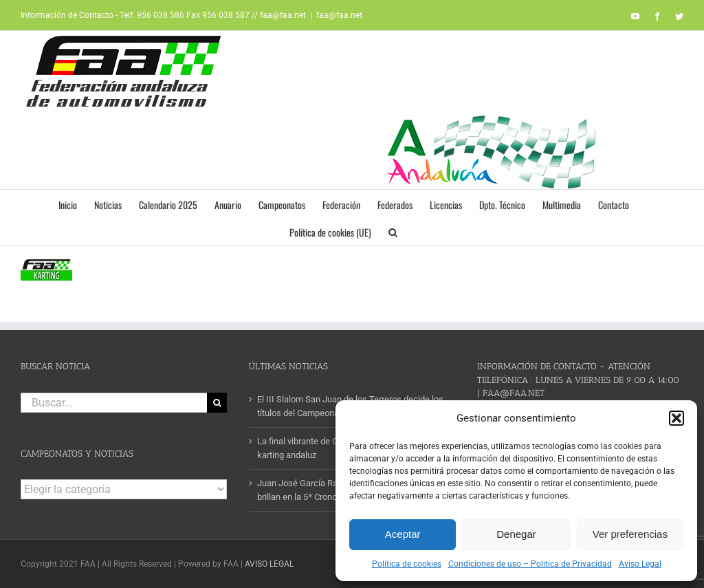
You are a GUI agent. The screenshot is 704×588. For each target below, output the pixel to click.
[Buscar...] (114, 403)
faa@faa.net (339, 15)
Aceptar (403, 534)
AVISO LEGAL (269, 564)
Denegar (516, 534)
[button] (676, 418)
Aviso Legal (640, 564)
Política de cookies (407, 564)
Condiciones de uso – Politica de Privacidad (530, 564)
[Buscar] (217, 403)
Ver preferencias (630, 534)
